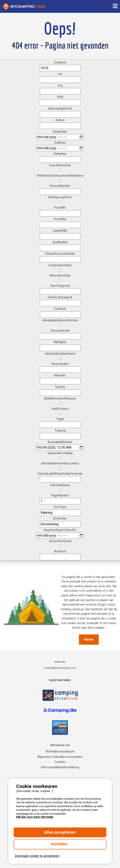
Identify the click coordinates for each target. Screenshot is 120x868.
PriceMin (60, 208)
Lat (60, 74)
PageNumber (60, 495)
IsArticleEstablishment (60, 354)
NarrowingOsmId (60, 109)
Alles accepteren (60, 832)
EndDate (60, 143)
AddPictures (60, 409)
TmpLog (60, 431)
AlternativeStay (60, 276)
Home (89, 639)
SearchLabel (60, 364)
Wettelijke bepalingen (60, 752)
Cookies (60, 762)
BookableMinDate (60, 442)
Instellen (60, 844)
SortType (60, 507)
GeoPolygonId (60, 286)
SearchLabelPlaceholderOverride (60, 474)
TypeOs (60, 387)
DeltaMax (60, 154)
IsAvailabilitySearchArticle (60, 320)
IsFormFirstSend (60, 541)
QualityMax (60, 242)
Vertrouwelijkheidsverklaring (60, 767)
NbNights (60, 342)
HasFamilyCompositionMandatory (60, 176)
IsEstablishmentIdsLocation (60, 463)
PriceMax (60, 219)
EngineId (60, 62)
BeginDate (60, 132)
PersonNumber (60, 186)
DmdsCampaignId (60, 297)
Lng (60, 86)
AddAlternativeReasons (60, 399)
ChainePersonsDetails (60, 254)
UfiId (60, 97)
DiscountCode (60, 331)
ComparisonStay (60, 265)
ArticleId (60, 551)
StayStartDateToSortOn (60, 530)
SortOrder (60, 519)
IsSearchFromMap (60, 453)
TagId (60, 419)
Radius (60, 120)
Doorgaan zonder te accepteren (37, 856)
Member (60, 375)
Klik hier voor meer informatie (35, 817)
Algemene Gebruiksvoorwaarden (60, 757)
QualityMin (60, 231)
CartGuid (60, 309)
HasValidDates (60, 485)
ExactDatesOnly (60, 165)
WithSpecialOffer (60, 197)
